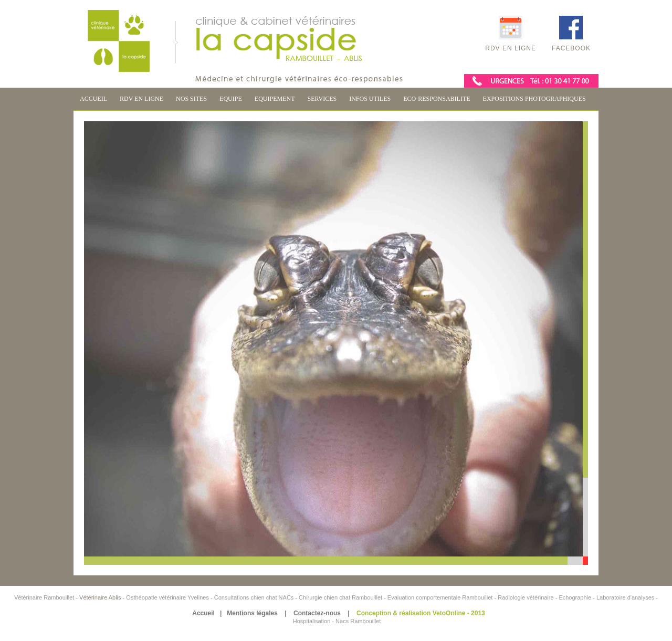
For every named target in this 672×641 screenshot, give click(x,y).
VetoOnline (449, 613)
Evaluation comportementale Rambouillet (441, 597)
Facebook (571, 34)
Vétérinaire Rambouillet (45, 597)
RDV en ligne (511, 34)
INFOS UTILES (370, 99)
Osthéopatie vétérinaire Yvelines (167, 597)
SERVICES (322, 99)
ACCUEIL (93, 99)
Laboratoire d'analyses (625, 597)
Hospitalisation (312, 621)
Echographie (575, 597)
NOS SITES (191, 99)
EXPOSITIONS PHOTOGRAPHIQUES (534, 99)
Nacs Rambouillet (358, 621)
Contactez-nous (317, 613)
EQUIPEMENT (275, 99)
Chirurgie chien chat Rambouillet (340, 597)
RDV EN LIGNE (141, 99)
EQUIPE (231, 99)
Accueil (203, 613)
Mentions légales (252, 613)
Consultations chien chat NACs (255, 597)
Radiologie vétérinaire (526, 597)
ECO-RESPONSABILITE (437, 99)
